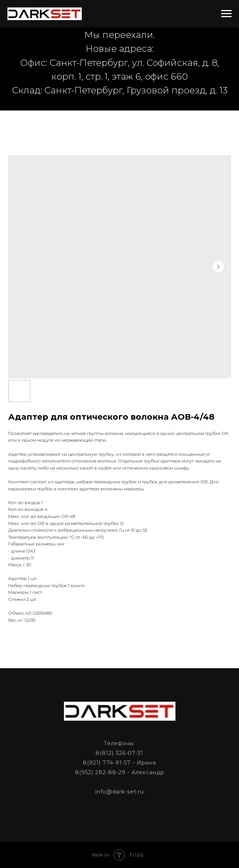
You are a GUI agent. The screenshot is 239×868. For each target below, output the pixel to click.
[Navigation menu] (226, 14)
